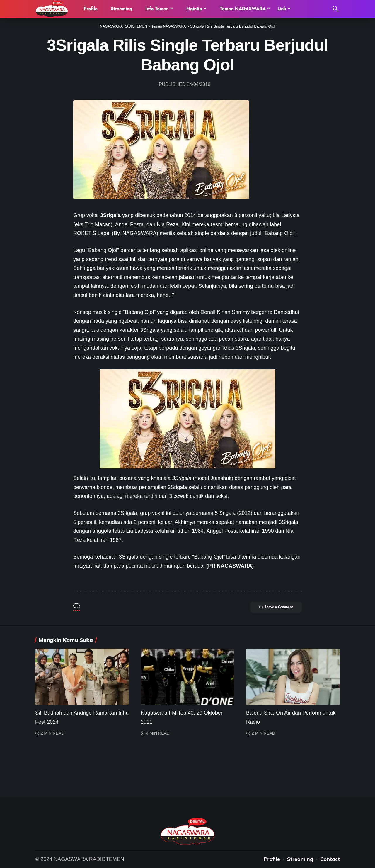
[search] (335, 9)
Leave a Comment (273, 608)
